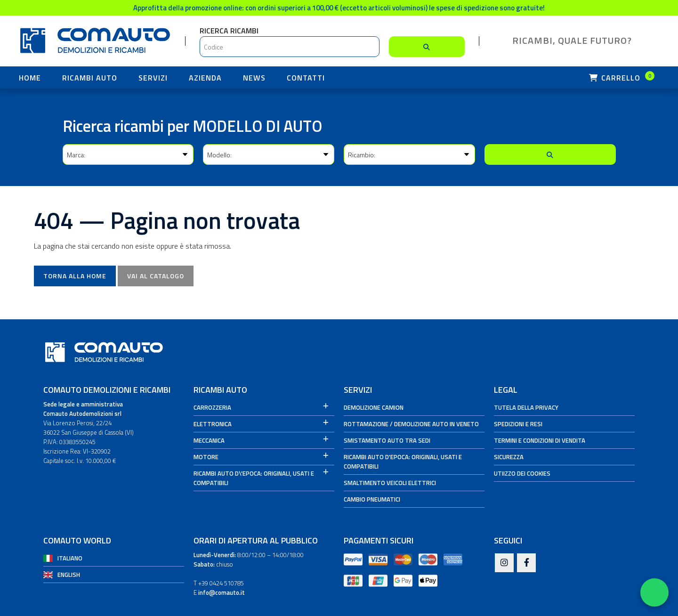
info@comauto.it (222, 592)
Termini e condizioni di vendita (540, 440)
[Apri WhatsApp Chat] (654, 592)
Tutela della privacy (526, 407)
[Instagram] (504, 563)
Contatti (306, 78)
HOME (30, 78)
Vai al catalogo (156, 276)
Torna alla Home (75, 276)
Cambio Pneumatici (372, 499)
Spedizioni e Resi (518, 424)
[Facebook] (526, 563)
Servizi (153, 78)
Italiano (70, 558)
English (69, 575)
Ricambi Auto (90, 78)
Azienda (205, 78)
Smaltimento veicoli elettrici (390, 483)
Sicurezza (509, 457)
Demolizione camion (374, 407)
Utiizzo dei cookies (522, 473)
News (254, 78)
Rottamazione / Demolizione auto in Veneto (411, 424)
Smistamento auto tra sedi (387, 440)
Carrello (622, 77)
